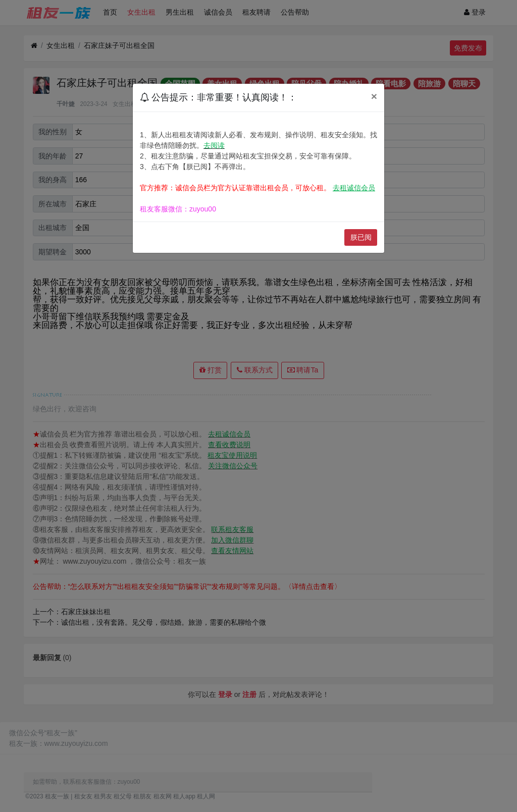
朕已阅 (361, 237)
